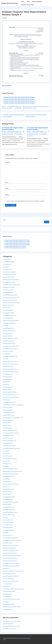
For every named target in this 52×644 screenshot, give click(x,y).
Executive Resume (7, 400)
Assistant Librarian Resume (8, 290)
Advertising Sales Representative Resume (11, 280)
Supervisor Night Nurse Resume (9, 574)
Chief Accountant (12, 629)
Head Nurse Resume (7, 425)
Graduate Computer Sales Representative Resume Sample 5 (19, 103)
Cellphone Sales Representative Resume (11, 321)
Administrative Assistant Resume (9, 272)
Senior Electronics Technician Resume (10, 545)
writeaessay (5, 629)
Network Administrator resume (9, 476)
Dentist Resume (6, 382)
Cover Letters (6, 359)
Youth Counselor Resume (8, 609)
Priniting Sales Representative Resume (11, 502)
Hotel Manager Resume (8, 428)
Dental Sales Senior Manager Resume (10, 372)
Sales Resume (9, 108)
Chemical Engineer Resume (8, 328)
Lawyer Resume (6, 451)
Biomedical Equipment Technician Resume (11, 303)
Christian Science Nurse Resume (9, 331)
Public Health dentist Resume (9, 510)
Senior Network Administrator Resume (10, 551)
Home (23, 2)
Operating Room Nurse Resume (9, 497)
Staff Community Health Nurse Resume (11, 563)
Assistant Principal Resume (8, 292)
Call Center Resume (7, 308)
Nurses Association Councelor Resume (11, 484)
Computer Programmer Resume (9, 344)
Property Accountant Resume (9, 507)
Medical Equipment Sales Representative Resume (13, 471)
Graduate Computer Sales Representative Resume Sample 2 (19, 99)
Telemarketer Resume (7, 594)
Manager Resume (6, 461)
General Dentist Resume (8, 410)
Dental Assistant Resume (8, 367)
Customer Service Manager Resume (10, 361)
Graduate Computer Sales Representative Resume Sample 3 (19, 101)
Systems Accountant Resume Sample (10, 581)
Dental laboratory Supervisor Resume (10, 369)
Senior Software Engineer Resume (10, 553)
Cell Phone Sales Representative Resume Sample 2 (16, 248)
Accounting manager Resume (9, 262)
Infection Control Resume (8, 438)
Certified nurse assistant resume (9, 323)
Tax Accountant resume (7, 584)
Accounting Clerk (16, 626)
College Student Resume (8, 336)
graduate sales (32, 108)
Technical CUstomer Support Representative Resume (13, 589)
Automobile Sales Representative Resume (11, 298)
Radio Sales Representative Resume (10, 512)
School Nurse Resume (7, 535)
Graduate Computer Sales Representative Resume (13, 418)
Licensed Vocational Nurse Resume (10, 459)
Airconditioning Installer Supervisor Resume (11, 285)
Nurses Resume (6, 487)
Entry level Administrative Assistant (10, 392)
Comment (8, 162)
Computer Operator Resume (8, 341)
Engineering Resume (7, 390)
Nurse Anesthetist (6, 479)
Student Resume (6, 568)
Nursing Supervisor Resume (8, 489)
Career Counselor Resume (8, 318)
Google (4, 624)
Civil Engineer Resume (7, 333)
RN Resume (5, 517)
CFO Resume (6, 326)
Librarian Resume (6, 453)
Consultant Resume (7, 354)
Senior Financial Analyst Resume (9, 548)
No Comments (18, 108)
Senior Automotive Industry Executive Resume (12, 540)
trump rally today (6, 621)
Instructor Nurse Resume (8, 443)
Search (4, 220)
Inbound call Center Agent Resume (10, 430)
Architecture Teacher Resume (9, 287)
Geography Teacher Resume (9, 415)
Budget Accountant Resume (8, 305)
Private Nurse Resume (7, 505)
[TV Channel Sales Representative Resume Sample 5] (18, 131)
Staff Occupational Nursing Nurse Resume (11, 566)
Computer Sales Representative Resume (11, 346)
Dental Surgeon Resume (8, 379)
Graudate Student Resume (8, 420)
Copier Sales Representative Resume (10, 356)
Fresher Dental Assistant (8, 407)
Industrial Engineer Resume (8, 436)
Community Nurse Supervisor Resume (10, 338)
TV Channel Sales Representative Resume (11, 599)
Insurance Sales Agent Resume (9, 446)
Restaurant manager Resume (9, 515)
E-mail (7, 189)
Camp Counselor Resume (8, 310)
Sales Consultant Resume (8, 520)
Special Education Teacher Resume (10, 561)
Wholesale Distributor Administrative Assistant (12, 607)
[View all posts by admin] (4, 107)
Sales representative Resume (9, 530)
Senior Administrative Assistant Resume (11, 538)
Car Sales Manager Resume (8, 313)
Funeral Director (10, 624)
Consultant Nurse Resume (8, 351)
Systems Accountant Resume (9, 579)
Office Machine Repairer (8, 492)
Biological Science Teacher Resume (10, 300)
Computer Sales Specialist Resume (10, 349)
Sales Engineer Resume (8, 525)
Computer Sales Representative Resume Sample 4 (15, 246)
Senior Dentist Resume (7, 543)
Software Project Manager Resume (10, 558)
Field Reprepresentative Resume (9, 402)
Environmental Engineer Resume (9, 395)
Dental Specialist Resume (8, 374)
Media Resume (6, 466)
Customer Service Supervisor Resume (10, 364)
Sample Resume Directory (9, 3)
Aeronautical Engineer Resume (9, 282)
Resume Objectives (37, 2)
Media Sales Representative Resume (10, 469)
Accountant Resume (7, 259)
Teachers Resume (6, 586)
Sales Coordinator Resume (8, 523)
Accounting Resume (7, 264)
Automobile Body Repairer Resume (10, 295)
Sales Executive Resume (8, 528)
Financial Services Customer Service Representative (13, 405)
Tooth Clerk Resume (7, 597)
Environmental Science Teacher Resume (11, 397)
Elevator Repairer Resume (8, 387)
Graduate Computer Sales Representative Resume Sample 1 (19, 97)
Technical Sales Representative (9, 591)
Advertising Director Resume (8, 277)
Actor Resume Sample (7, 269)
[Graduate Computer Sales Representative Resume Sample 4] (18, 107)
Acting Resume (6, 267)
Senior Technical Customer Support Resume (12, 556)
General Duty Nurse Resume (9, 413)
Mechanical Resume (7, 464)
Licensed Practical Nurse (8, 456)
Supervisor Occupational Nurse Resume (11, 576)
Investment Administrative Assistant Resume (12, 448)
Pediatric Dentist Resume (8, 499)
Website (7, 195)
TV (33, 136)
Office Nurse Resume (7, 494)
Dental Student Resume (8, 377)
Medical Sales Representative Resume (10, 474)
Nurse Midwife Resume (7, 482)
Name (7, 182)
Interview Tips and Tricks (28, 5)
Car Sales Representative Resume (10, 315)
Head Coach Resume (7, 423)
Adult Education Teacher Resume (9, 275)
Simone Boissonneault (7, 626)
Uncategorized (6, 602)
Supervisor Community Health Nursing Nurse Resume (13, 571)
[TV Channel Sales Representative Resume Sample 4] (43, 131)
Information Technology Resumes (9, 441)
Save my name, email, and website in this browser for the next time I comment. (26, 201)
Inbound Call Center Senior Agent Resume (11, 433)
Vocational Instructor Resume (9, 604)
